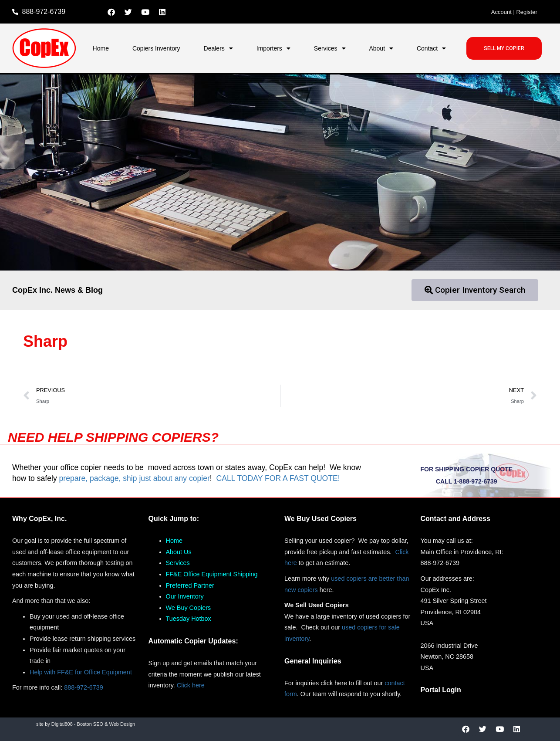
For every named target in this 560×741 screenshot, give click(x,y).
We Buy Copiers (189, 608)
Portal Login (441, 690)
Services (330, 48)
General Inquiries (313, 661)
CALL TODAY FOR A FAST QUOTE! (278, 478)
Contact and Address (455, 519)
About (381, 48)
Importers (273, 48)
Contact (431, 48)
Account (501, 12)
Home (101, 48)
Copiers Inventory (156, 48)
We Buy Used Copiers (320, 519)
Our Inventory (185, 596)
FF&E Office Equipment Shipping (212, 574)
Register (526, 12)
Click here (191, 685)
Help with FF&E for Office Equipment (81, 672)
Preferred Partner (190, 585)
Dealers (218, 48)
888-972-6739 (84, 687)
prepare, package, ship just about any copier (135, 478)
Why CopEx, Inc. (39, 519)
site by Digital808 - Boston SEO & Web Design (86, 724)
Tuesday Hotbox (189, 619)
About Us (179, 552)
